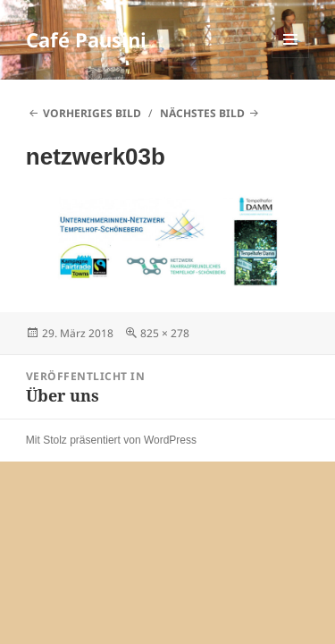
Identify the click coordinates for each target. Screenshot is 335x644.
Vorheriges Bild (92, 113)
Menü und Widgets (291, 58)
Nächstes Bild (202, 113)
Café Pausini (86, 39)
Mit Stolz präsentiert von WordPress (111, 440)
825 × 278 (165, 333)
